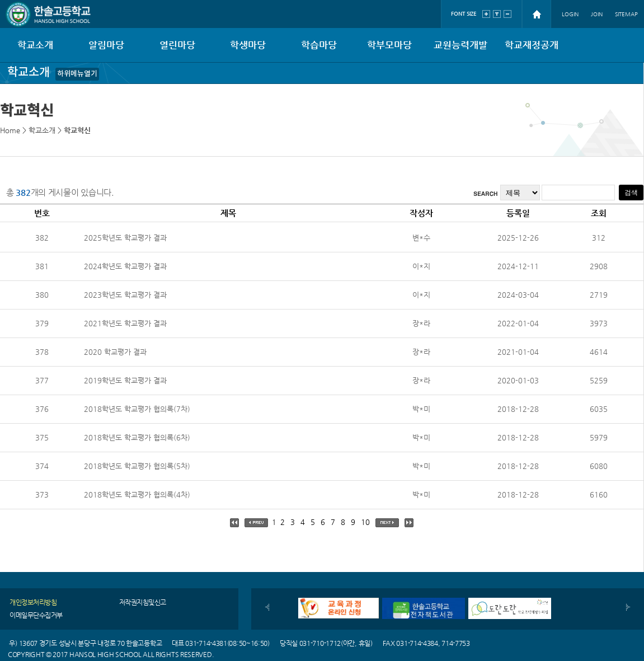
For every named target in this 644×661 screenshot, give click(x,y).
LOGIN (570, 14)
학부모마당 (389, 45)
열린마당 (177, 45)
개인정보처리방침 (33, 602)
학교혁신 (77, 130)
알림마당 (106, 45)
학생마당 (248, 45)
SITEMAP (626, 14)
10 (365, 522)
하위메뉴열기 (77, 74)
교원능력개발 (460, 45)
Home (10, 130)
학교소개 (35, 45)
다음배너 (628, 607)
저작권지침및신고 (143, 602)
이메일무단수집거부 (36, 615)
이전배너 (267, 607)
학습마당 (319, 45)
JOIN (597, 14)
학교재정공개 (532, 45)
